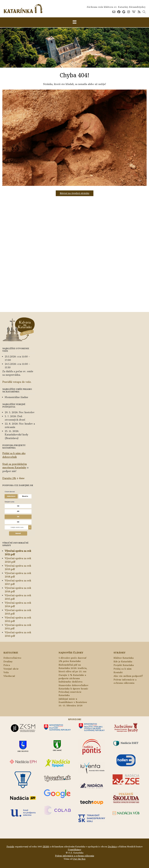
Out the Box (79, 859)
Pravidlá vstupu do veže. (17, 382)
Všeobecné (9, 676)
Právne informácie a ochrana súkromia (75, 856)
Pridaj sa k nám (123, 669)
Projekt (10, 847)
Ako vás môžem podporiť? (128, 676)
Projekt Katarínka (124, 665)
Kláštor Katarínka (124, 658)
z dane (13, 478)
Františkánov (74, 850)
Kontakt (118, 672)
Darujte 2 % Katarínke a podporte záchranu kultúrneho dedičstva (72, 678)
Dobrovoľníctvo (12, 658)
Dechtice (112, 847)
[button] (74, 22)
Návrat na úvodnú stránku (75, 193)
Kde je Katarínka (123, 661)
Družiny (8, 661)
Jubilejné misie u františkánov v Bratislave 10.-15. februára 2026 (73, 702)
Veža (6, 672)
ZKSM (46, 847)
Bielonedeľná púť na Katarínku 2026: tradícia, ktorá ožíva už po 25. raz (73, 668)
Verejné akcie (11, 669)
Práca (7, 665)
